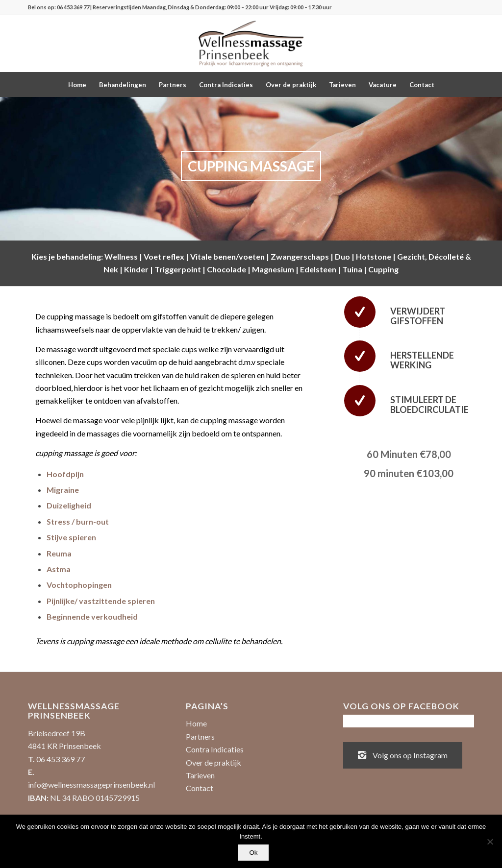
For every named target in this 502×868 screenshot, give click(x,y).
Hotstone (374, 256)
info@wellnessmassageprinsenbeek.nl (91, 784)
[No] (490, 842)
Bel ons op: (42, 7)
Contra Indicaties (215, 749)
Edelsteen (318, 269)
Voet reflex (164, 256)
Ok (253, 853)
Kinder (136, 269)
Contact (200, 788)
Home (196, 723)
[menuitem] (77, 85)
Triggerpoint (178, 269)
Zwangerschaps (300, 256)
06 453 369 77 (73, 7)
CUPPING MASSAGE (251, 166)
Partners (200, 736)
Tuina (352, 269)
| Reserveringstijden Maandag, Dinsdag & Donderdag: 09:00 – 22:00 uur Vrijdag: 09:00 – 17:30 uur (211, 7)
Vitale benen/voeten (227, 256)
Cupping (383, 269)
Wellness (121, 256)
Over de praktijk (213, 762)
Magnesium (273, 269)
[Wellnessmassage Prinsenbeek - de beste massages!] (251, 44)
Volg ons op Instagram (403, 754)
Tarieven (200, 775)
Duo (342, 256)
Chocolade (226, 269)
